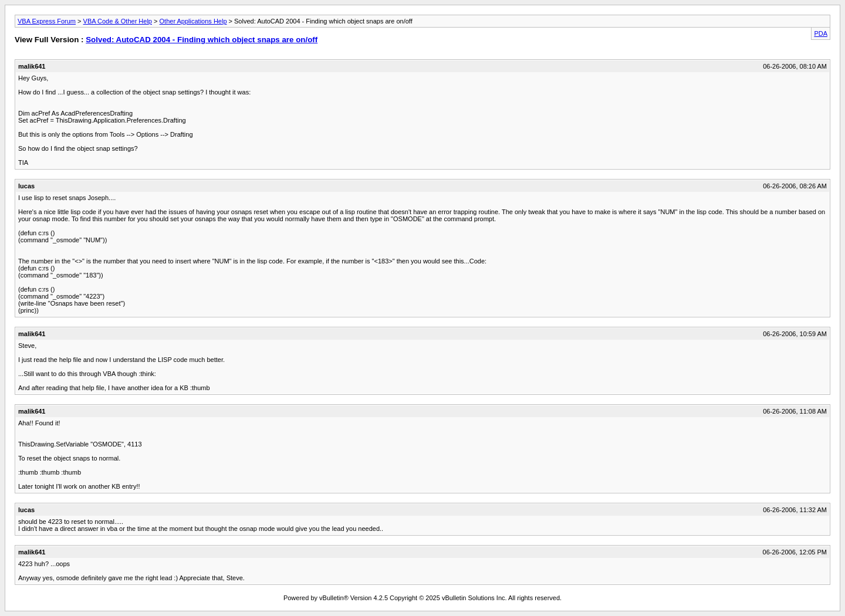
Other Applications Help (193, 21)
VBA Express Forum (47, 21)
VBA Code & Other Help (118, 21)
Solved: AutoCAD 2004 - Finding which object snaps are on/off (202, 40)
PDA (821, 33)
